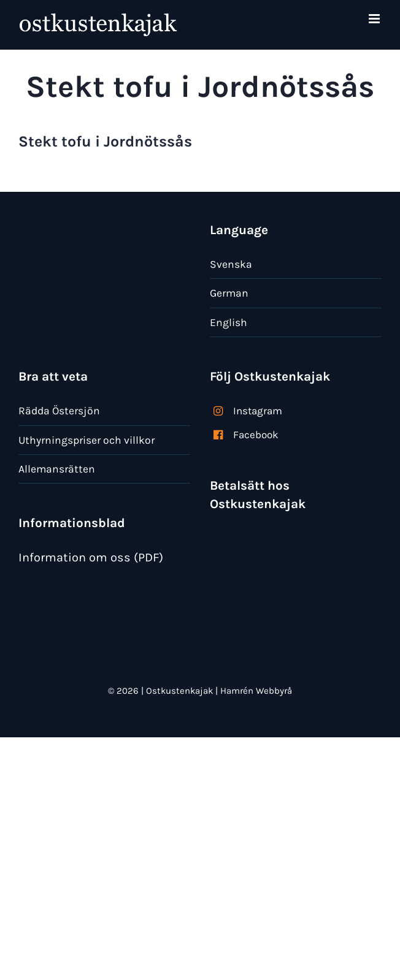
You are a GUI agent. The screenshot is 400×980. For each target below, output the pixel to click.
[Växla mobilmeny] (375, 19)
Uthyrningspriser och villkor (87, 440)
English (229, 322)
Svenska (231, 264)
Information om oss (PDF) (91, 557)
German (229, 293)
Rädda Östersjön (59, 411)
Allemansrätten (57, 469)
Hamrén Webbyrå (256, 691)
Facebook (256, 435)
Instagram (258, 411)
